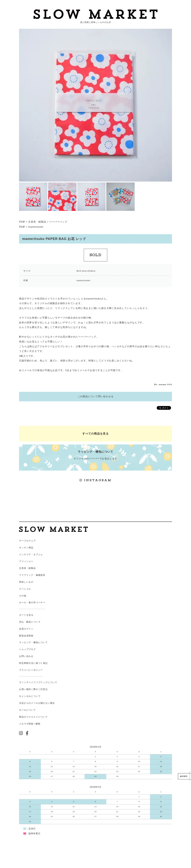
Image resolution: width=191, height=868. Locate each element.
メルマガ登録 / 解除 (30, 724)
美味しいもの (26, 582)
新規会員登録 (26, 636)
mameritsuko (36, 227)
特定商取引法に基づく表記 (33, 663)
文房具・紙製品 (37, 222)
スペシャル (25, 589)
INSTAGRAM (95, 480)
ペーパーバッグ (58, 222)
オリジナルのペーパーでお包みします (95, 455)
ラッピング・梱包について (33, 642)
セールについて (27, 710)
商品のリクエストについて (33, 717)
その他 (23, 596)
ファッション (26, 561)
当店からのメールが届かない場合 (37, 703)
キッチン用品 (26, 548)
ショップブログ (27, 649)
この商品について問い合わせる (96, 396)
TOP (22, 222)
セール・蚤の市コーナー (32, 602)
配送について (33, 622)
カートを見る (26, 615)
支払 (21, 622)
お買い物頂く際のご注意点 (33, 689)
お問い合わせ (26, 656)
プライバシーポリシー (31, 670)
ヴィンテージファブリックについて (38, 682)
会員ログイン (26, 629)
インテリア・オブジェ (31, 555)
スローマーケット (95, 14)
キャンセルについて (30, 696)
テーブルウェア (27, 541)
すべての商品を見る (95, 434)
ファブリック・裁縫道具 (32, 575)
